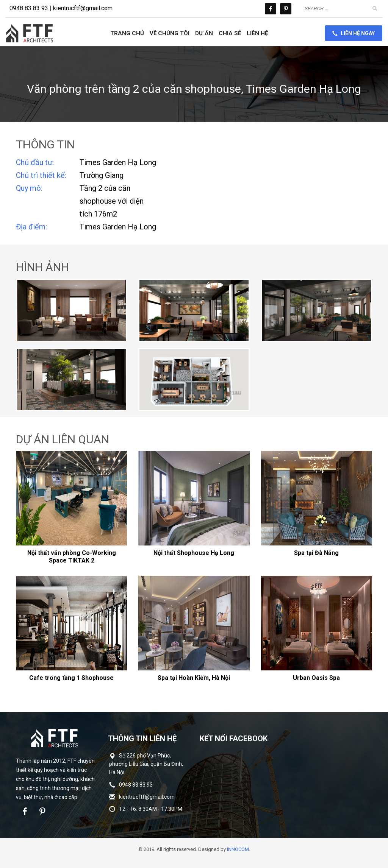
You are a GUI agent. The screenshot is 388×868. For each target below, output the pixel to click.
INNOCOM (238, 849)
